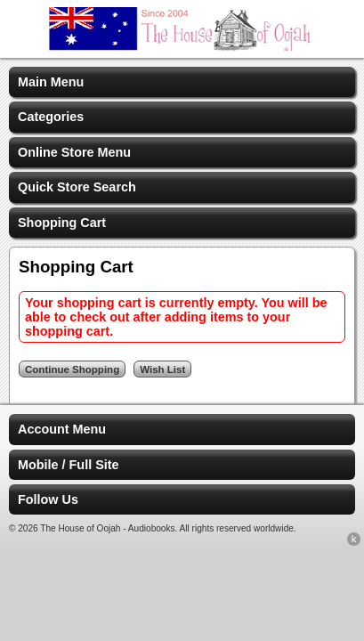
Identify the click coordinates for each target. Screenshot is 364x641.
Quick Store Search (77, 187)
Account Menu (62, 429)
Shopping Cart (62, 223)
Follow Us (48, 499)
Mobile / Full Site (69, 465)
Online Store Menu (74, 152)
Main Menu (51, 82)
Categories (51, 117)
